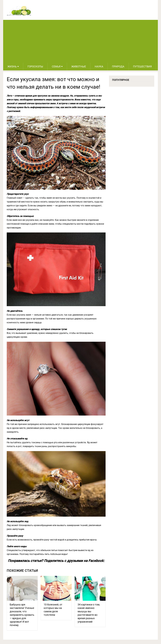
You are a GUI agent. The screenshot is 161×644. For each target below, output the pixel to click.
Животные (79, 66)
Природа (118, 66)
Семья (56, 66)
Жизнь (12, 66)
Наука (99, 66)
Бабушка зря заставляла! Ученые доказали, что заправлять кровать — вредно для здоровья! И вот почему (22, 615)
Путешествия (142, 66)
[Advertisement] (81, 41)
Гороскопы (35, 66)
